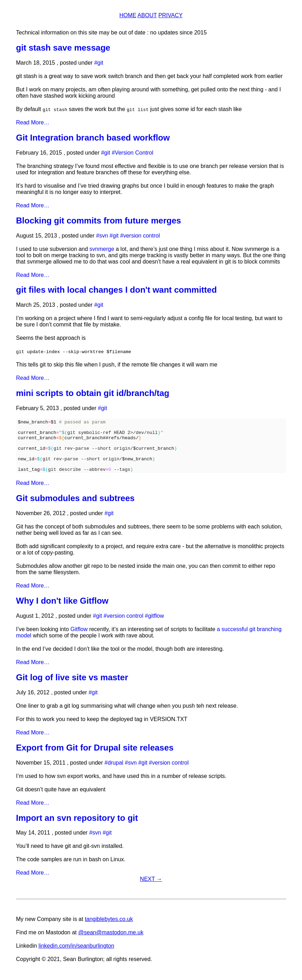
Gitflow (79, 640)
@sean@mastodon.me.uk (111, 943)
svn (104, 236)
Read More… (33, 122)
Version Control (134, 153)
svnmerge (102, 249)
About (147, 15)
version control (142, 236)
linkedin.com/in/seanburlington (76, 956)
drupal (115, 773)
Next (151, 890)
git (100, 63)
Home (128, 15)
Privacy (170, 15)
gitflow (156, 626)
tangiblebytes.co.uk (109, 930)
